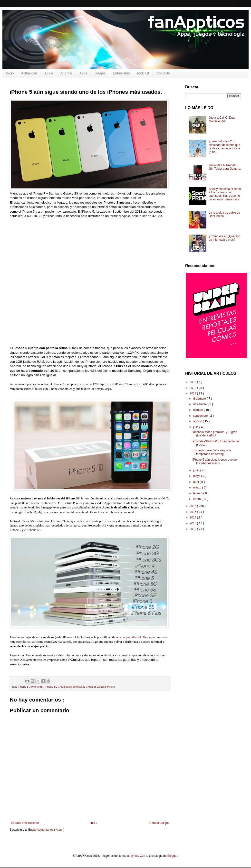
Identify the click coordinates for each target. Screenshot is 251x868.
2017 (193, 393)
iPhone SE (51, 687)
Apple (49, 73)
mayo (197, 476)
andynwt (133, 856)
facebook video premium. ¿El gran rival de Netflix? (215, 434)
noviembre (200, 404)
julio (196, 427)
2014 (193, 517)
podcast (143, 73)
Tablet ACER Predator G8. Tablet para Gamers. (225, 167)
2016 (193, 506)
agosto (198, 421)
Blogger (172, 856)
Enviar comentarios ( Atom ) (46, 830)
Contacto (163, 73)
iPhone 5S (37, 687)
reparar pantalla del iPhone (133, 637)
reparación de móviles (73, 687)
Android (66, 73)
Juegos (100, 73)
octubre (198, 410)
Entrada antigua (159, 823)
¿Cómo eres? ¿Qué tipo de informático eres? (225, 238)
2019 (193, 382)
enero (197, 499)
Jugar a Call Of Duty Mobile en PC (222, 119)
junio (197, 470)
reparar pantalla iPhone (101, 687)
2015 (193, 512)
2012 (193, 529)
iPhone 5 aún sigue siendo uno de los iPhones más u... (215, 461)
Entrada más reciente (25, 823)
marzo (198, 487)
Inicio (10, 73)
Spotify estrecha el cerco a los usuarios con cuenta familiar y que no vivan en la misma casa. (225, 194)
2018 (193, 388)
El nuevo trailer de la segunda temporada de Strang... (212, 452)
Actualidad (29, 73)
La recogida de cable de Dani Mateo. (224, 214)
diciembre (200, 399)
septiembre (201, 416)
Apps (83, 73)
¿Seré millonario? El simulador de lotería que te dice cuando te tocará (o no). (225, 147)
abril (196, 482)
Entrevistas (121, 73)
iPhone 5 (24, 687)
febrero (198, 493)
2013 (193, 523)
